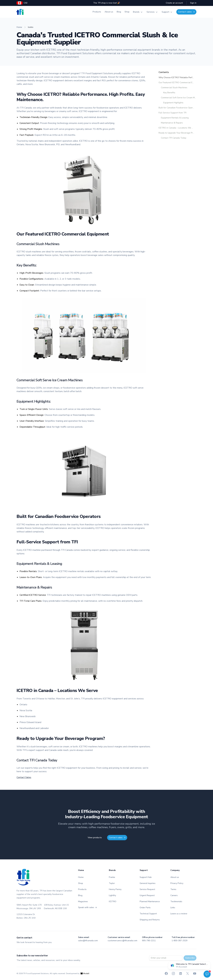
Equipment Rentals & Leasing (175, 118)
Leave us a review (179, 914)
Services (152, 12)
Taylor (112, 883)
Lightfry (112, 895)
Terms (173, 889)
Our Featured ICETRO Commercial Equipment (176, 83)
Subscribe (190, 958)
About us (109, 12)
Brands (138, 12)
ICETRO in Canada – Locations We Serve (176, 128)
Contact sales (187, 12)
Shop (127, 12)
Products (97, 12)
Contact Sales (24, 777)
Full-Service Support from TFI (172, 113)
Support (167, 12)
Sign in (193, 3)
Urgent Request (147, 895)
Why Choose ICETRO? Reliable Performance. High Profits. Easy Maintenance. (176, 78)
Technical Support (148, 914)
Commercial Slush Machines (174, 88)
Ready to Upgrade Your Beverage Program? (176, 133)
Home (81, 877)
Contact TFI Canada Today (174, 138)
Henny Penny (115, 889)
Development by (78, 973)
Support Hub (146, 877)
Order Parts (145, 908)
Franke (112, 877)
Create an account (174, 3)
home (19, 27)
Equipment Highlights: (174, 103)
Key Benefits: (169, 93)
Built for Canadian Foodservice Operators (176, 108)
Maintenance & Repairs (172, 123)
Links (173, 908)
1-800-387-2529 (179, 941)
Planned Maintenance (150, 901)
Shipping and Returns (150, 920)
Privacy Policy (177, 883)
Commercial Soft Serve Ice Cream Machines (179, 98)
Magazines (83, 901)
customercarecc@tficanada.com (122, 941)
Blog (119, 12)
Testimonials (176, 901)
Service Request (147, 889)
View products (95, 838)
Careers (174, 895)
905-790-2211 (149, 941)
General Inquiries (148, 883)
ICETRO (113, 901)
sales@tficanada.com (88, 941)
